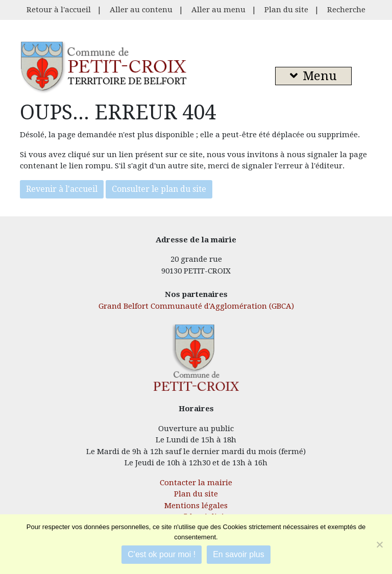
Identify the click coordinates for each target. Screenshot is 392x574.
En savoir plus (239, 554)
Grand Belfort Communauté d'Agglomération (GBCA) (196, 306)
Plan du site (286, 10)
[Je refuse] (379, 544)
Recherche (346, 10)
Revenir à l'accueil (62, 189)
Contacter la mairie (196, 483)
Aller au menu (218, 10)
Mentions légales (196, 506)
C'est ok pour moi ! (162, 554)
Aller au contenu (141, 10)
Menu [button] (313, 76)
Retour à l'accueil (59, 10)
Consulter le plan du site (159, 189)
